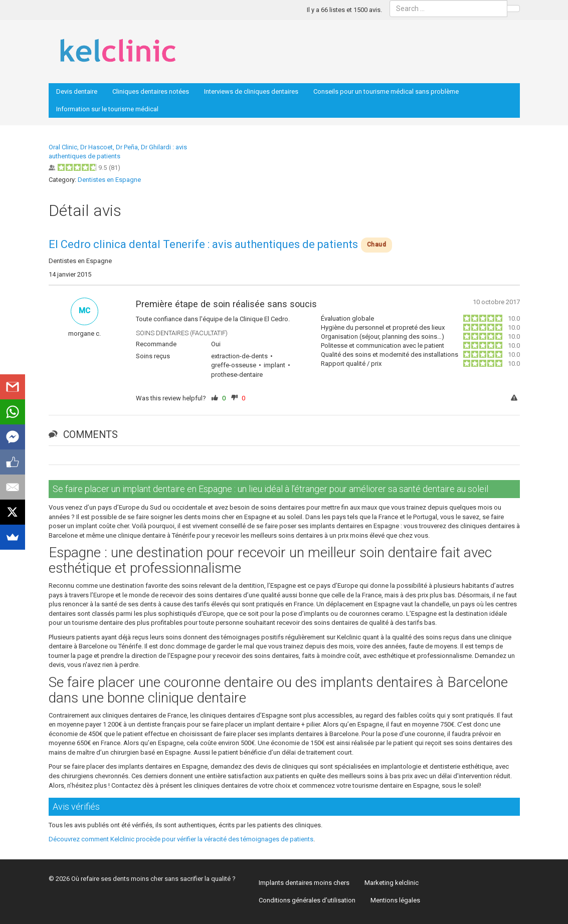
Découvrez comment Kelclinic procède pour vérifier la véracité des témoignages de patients (181, 839)
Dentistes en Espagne (109, 180)
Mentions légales (395, 900)
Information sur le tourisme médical (107, 109)
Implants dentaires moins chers (304, 883)
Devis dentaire (77, 91)
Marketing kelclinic (392, 883)
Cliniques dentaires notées (151, 91)
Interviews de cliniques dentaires (251, 91)
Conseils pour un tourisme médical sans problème (386, 91)
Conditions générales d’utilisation (307, 900)
